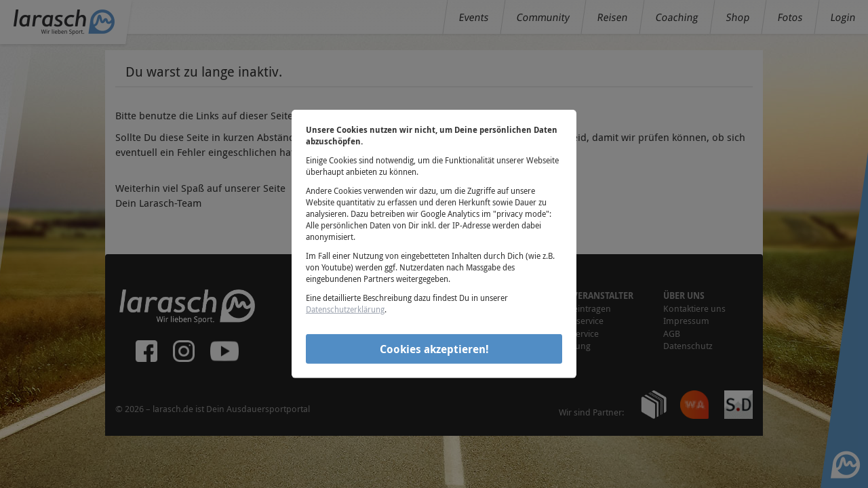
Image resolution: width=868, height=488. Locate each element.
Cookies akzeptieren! (434, 348)
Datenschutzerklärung (345, 309)
